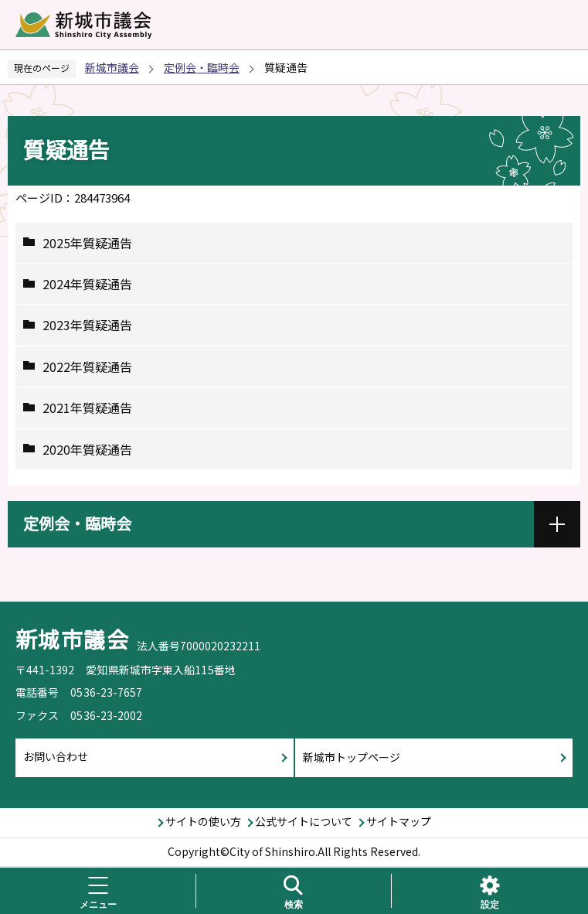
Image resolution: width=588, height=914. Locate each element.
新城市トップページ (352, 757)
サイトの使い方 (203, 821)
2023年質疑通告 (87, 325)
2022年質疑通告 (87, 367)
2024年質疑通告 (87, 284)
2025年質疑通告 (87, 243)
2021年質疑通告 (87, 408)
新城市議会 (112, 67)
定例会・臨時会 (202, 67)
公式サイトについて (304, 821)
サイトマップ (399, 821)
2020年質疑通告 (87, 449)
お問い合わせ (56, 756)
